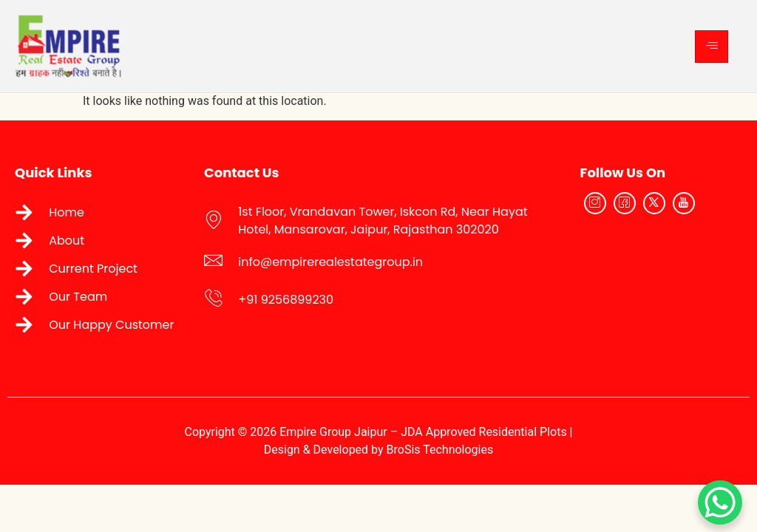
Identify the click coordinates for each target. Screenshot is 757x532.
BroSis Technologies (440, 450)
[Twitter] (654, 203)
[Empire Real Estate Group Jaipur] (660, 274)
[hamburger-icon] (712, 47)
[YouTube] (684, 203)
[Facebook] (625, 203)
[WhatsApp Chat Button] (720, 502)
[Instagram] (595, 203)
